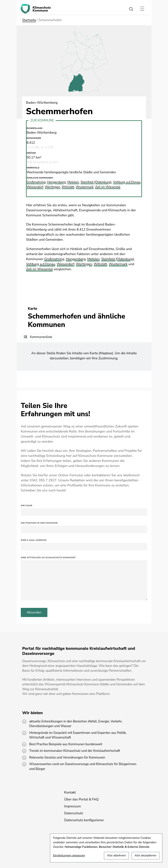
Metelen (93, 259)
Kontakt (70, 792)
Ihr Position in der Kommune (39, 523)
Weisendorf (66, 264)
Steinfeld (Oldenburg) (118, 259)
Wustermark (118, 264)
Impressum (73, 806)
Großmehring (54, 259)
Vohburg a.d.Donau (41, 264)
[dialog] (106, 848)
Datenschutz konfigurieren (84, 820)
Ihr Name (27, 505)
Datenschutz (74, 813)
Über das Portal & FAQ (81, 799)
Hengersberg (76, 259)
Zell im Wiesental (39, 269)
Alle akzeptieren (146, 855)
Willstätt (100, 264)
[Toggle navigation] (142, 9)
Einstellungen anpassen (69, 855)
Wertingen (84, 264)
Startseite (29, 20)
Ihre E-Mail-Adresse (34, 540)
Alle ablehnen (116, 855)
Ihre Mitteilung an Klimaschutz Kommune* (48, 558)
